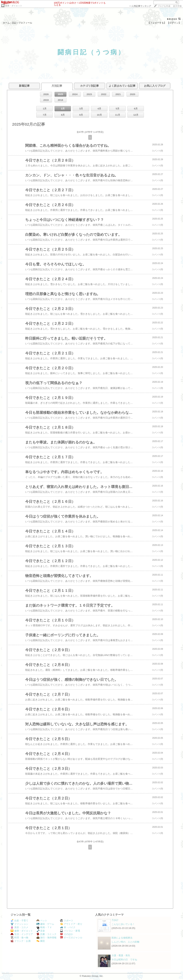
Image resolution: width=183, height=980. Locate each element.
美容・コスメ (19, 927)
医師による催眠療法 (122, 938)
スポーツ (67, 921)
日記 (14, 23)
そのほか (67, 934)
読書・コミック (46, 934)
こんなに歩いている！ (123, 924)
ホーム (6, 23)
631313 (172, 19)
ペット (42, 921)
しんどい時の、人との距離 (125, 942)
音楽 (41, 931)
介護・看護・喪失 (121, 955)
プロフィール (25, 23)
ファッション (19, 924)
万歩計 (115, 920)
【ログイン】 (174, 23)
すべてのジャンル (71, 938)
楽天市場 (177, 6)
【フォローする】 (157, 23)
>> (140, 6)
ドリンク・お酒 (21, 941)
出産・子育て (19, 921)
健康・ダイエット (14, 6)
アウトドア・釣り (71, 924)
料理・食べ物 (19, 938)
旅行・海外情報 (46, 938)
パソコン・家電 (70, 931)
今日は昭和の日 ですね (124, 960)
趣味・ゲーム (45, 924)
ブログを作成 (164, 6)
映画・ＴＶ (44, 927)
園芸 (41, 941)
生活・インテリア (22, 934)
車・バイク (68, 927)
